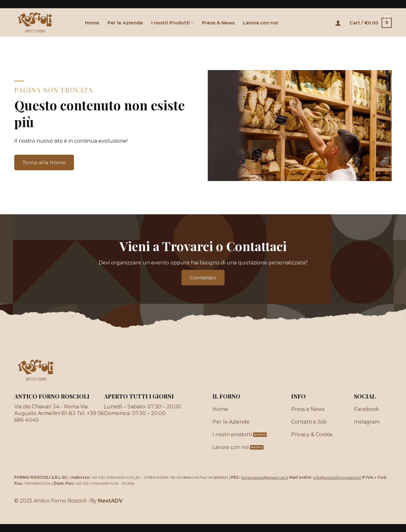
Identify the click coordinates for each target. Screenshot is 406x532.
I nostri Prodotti (173, 23)
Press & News (218, 23)
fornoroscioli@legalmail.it (265, 477)
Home (92, 23)
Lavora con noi (261, 23)
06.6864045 (188, 477)
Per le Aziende (125, 23)
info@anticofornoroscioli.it (337, 477)
